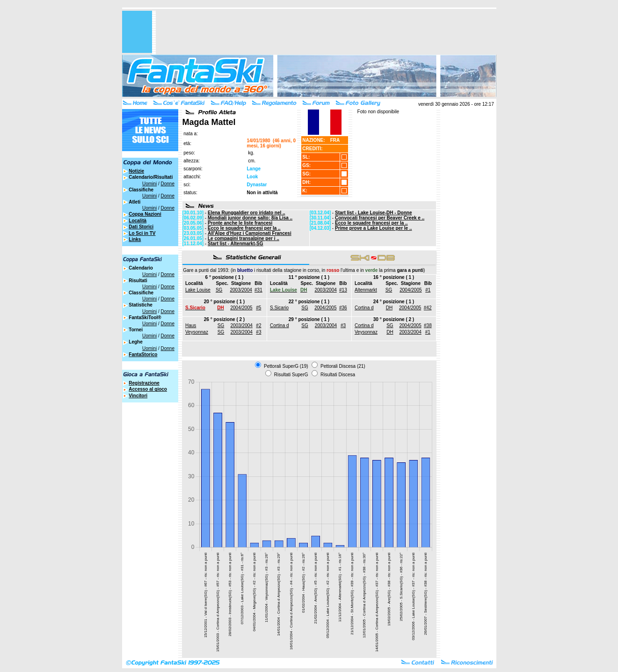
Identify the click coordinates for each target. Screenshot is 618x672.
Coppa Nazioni (145, 214)
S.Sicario (279, 308)
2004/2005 (411, 290)
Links (135, 239)
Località (138, 221)
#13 (343, 290)
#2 (258, 325)
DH (389, 308)
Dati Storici (141, 227)
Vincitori (138, 396)
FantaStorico (143, 354)
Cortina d (364, 308)
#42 (428, 308)
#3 (258, 332)
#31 (258, 290)
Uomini (149, 184)
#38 (428, 325)
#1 (428, 290)
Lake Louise (198, 290)
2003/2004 (241, 290)
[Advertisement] (326, 32)
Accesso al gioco (148, 389)
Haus (191, 325)
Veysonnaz (197, 332)
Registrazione (144, 383)
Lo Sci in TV (142, 233)
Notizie (136, 171)
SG (219, 290)
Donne (167, 184)
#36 (343, 308)
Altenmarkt (366, 290)
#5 (258, 308)
